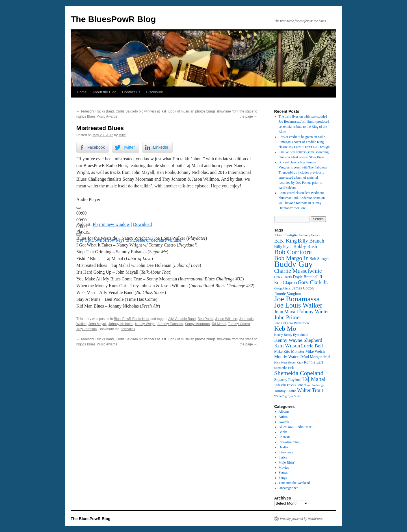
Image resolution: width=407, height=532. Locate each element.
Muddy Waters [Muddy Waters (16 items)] (287, 357)
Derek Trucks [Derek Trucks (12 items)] (283, 277)
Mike (122, 135)
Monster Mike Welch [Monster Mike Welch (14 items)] (308, 351)
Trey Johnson (86, 329)
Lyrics (283, 457)
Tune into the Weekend (294, 483)
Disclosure (154, 92)
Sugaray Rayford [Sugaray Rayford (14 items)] (288, 380)
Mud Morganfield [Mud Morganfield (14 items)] (315, 357)
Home (82, 92)
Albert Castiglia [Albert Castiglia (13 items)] (286, 235)
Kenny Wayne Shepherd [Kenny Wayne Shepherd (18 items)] (298, 340)
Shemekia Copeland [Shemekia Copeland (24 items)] (299, 373)
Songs (283, 478)
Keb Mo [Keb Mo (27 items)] (285, 328)
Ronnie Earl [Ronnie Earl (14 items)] (313, 362)
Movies (284, 468)
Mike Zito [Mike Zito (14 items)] (282, 351)
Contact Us (131, 92)
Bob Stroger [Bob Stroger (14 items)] (319, 259)
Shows (283, 473)
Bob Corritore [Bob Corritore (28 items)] (293, 252)
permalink (128, 329)
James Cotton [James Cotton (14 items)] (303, 288)
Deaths (283, 447)
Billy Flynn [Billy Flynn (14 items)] (283, 246)
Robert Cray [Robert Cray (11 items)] (295, 363)
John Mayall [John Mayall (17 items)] (286, 312)
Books (283, 432)
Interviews (286, 452)
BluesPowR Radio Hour (132, 319)
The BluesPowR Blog (113, 19)
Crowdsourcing (289, 442)
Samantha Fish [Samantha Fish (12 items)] (284, 368)
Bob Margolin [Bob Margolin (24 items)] (291, 258)
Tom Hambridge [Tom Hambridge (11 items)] (314, 385)
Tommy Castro (239, 324)
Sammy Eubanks (170, 324)
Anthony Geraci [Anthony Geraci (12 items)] (309, 235)
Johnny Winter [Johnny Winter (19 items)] (314, 312)
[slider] (81, 220)
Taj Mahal (219, 324)
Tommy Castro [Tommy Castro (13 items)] (285, 391)
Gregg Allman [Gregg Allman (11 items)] (283, 288)
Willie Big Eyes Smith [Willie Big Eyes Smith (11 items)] (288, 396)
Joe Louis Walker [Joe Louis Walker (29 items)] (298, 305)
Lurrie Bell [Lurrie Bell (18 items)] (312, 346)
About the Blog (104, 92)
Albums (284, 412)
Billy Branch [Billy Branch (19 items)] (311, 241)
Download (143, 224)
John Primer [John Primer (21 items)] (288, 317)
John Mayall (98, 324)
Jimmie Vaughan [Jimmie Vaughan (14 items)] (287, 294)
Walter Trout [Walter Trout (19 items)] (310, 390)
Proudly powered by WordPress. (302, 519)
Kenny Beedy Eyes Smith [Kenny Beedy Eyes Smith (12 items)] (291, 335)
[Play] (79, 208)
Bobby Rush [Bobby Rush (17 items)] (305, 246)
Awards (284, 422)
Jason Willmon (226, 319)
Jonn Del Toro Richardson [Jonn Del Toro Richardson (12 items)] (292, 323)
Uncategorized (289, 488)
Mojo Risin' (287, 462)
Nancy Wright (145, 324)
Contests (284, 437)
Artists (283, 417)
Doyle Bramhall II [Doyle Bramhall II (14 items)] (307, 277)
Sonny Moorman (197, 324)
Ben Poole (205, 319)
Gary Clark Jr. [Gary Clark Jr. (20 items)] (313, 282)
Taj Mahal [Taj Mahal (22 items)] (314, 379)
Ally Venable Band (182, 319)
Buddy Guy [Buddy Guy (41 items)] (293, 264)
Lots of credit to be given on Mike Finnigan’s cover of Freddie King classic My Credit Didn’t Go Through (304, 142)
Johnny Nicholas (121, 324)
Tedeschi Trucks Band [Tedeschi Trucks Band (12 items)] (289, 385)
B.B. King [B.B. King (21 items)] (285, 241)
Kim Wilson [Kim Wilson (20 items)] (287, 346)
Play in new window (111, 224)
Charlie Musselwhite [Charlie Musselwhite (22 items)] (298, 271)
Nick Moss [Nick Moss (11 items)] (281, 363)
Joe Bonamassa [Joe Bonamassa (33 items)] (297, 299)
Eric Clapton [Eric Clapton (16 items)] (286, 283)
